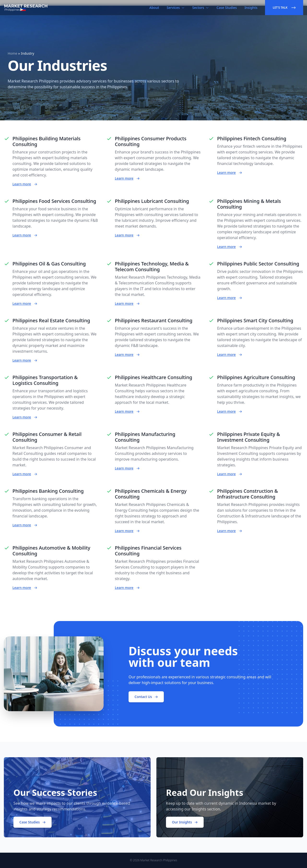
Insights (251, 8)
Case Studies (227, 8)
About (154, 8)
